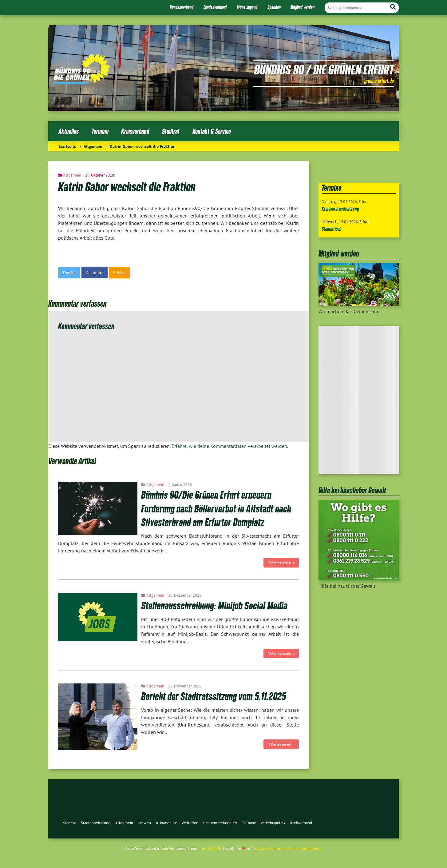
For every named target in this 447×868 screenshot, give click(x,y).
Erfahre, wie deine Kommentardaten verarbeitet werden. (230, 446)
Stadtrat (171, 131)
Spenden (274, 7)
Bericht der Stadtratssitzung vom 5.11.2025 (214, 696)
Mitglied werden (303, 7)
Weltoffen (190, 823)
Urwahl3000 (211, 848)
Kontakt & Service (212, 131)
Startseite (67, 146)
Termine (100, 131)
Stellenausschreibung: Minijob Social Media (214, 605)
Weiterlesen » (281, 563)
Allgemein (93, 146)
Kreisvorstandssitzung (340, 209)
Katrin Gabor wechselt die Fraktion (127, 186)
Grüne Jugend (247, 7)
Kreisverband (135, 131)
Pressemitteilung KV (220, 823)
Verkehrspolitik (273, 823)
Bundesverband (182, 7)
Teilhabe (249, 823)
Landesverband (215, 7)
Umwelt (144, 823)
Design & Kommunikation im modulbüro (287, 848)
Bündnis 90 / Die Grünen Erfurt (324, 69)
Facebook (94, 273)
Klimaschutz (166, 823)
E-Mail (119, 273)
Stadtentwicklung (96, 823)
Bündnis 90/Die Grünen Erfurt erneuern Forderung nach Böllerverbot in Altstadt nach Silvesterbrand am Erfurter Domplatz (216, 508)
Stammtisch (332, 229)
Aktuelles (69, 131)
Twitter (69, 273)
